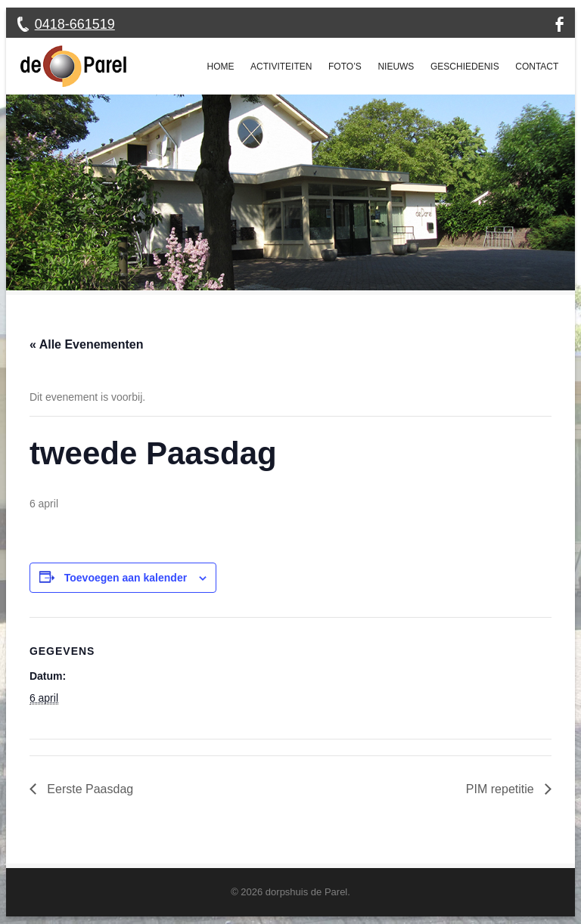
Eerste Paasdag (89, 789)
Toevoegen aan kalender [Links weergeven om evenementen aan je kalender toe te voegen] (126, 578)
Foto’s (345, 67)
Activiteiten (281, 67)
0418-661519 (75, 24)
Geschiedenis (465, 67)
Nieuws (396, 67)
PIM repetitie (502, 789)
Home (221, 67)
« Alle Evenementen (87, 344)
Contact (537, 67)
